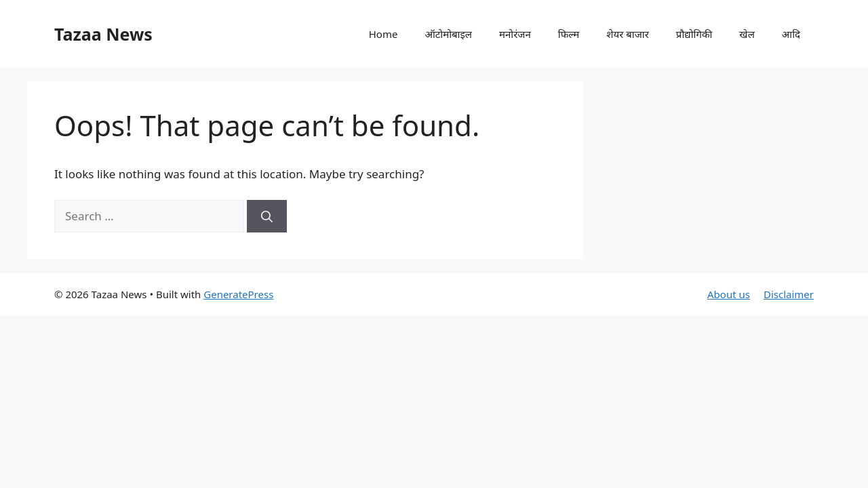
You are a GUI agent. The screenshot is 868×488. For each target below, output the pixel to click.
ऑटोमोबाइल (448, 34)
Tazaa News (103, 34)
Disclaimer (789, 294)
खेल (747, 34)
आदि (791, 34)
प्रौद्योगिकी (694, 34)
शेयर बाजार (628, 34)
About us (729, 294)
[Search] (267, 216)
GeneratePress (238, 294)
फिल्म (569, 34)
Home (383, 34)
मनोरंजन (515, 34)
